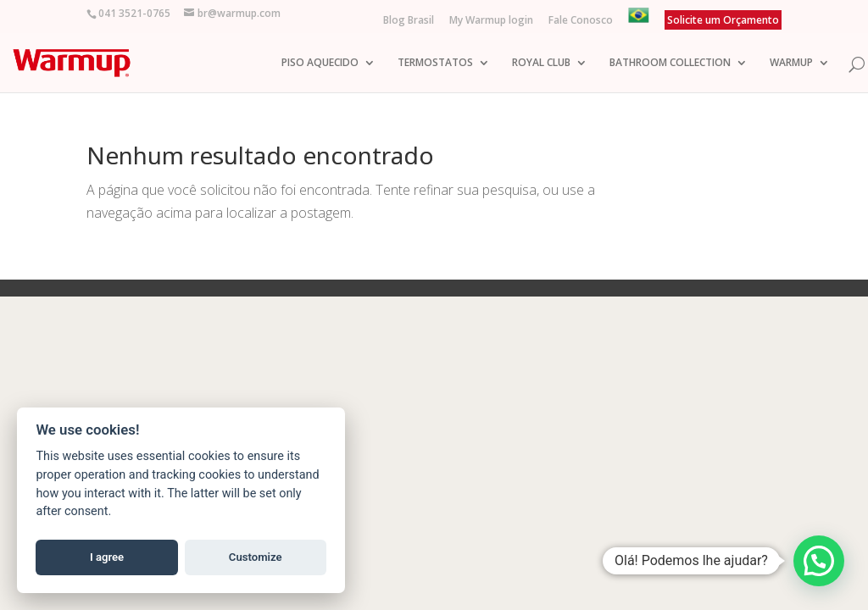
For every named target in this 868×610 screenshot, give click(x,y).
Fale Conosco (581, 21)
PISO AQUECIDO (320, 55)
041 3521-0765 (134, 13)
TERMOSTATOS (435, 55)
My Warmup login (491, 21)
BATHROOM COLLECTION (670, 55)
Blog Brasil (409, 21)
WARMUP (791, 55)
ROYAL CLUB (541, 55)
